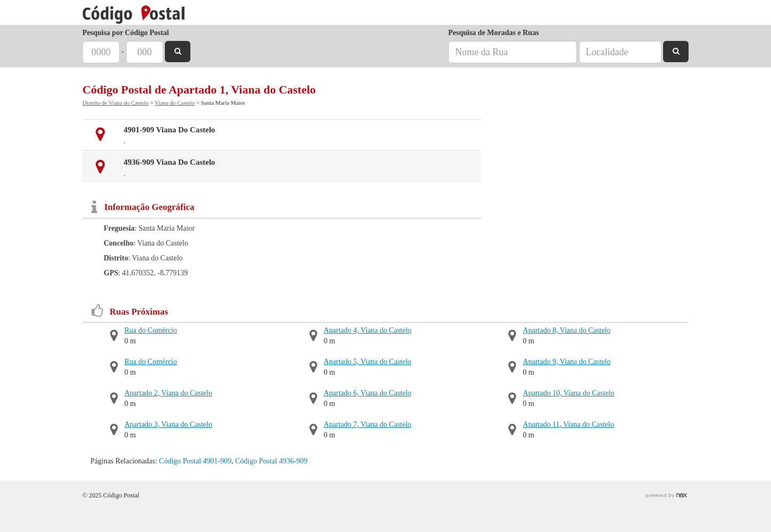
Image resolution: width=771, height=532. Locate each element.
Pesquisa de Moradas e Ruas (493, 33)
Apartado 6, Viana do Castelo (368, 393)
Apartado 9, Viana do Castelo (567, 362)
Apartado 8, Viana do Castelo (567, 330)
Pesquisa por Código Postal (126, 33)
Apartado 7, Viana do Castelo (368, 424)
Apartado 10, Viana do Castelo (568, 393)
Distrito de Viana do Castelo (115, 103)
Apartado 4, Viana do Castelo (368, 330)
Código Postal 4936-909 (271, 461)
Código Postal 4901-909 (195, 461)
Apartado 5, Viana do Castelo (368, 362)
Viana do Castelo (175, 103)
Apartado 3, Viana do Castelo (168, 424)
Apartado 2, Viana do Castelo (168, 393)
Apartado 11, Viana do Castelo (568, 424)
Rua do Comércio (151, 330)
